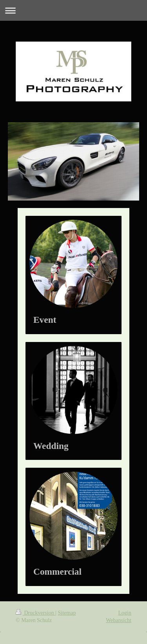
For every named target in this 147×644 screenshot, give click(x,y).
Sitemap (67, 613)
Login (125, 613)
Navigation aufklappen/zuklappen (73, 10)
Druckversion (35, 613)
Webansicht (119, 620)
